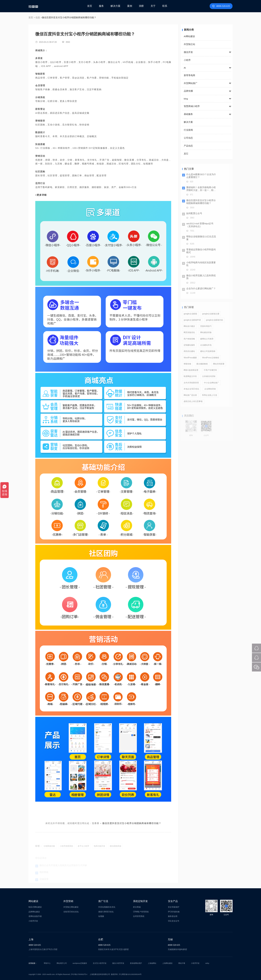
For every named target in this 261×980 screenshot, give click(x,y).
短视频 (101, 916)
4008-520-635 (221, 6)
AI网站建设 (189, 36)
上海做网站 (152, 963)
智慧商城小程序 (192, 106)
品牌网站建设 (34, 912)
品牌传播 (188, 91)
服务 (101, 6)
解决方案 (115, 6)
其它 (186, 154)
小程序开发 (33, 921)
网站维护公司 (62, 963)
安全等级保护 (174, 907)
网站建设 (33, 901)
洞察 (141, 6)
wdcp (207, 963)
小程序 (187, 60)
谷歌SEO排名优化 (71, 912)
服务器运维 (173, 916)
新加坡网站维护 (136, 963)
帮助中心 (47, 963)
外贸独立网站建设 (71, 907)
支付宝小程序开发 (100, 963)
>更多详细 (41, 195)
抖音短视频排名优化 (107, 907)
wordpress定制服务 (80, 963)
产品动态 (188, 146)
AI (185, 68)
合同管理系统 (139, 916)
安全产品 (173, 901)
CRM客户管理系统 (141, 912)
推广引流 (103, 901)
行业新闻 (188, 130)
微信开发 (188, 52)
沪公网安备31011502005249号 (130, 974)
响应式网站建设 (35, 907)
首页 (90, 6)
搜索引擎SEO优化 (106, 912)
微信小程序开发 (118, 963)
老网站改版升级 (35, 916)
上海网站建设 (167, 963)
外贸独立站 (189, 44)
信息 (38, 18)
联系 (165, 6)
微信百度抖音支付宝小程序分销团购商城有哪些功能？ (132, 823)
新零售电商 (189, 75)
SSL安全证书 (174, 921)
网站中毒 (182, 963)
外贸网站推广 (191, 83)
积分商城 (137, 907)
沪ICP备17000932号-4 (79, 974)
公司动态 (188, 138)
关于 (153, 6)
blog (186, 99)
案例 (130, 6)
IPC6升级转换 (174, 912)
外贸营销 (68, 901)
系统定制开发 (140, 901)
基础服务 (188, 114)
